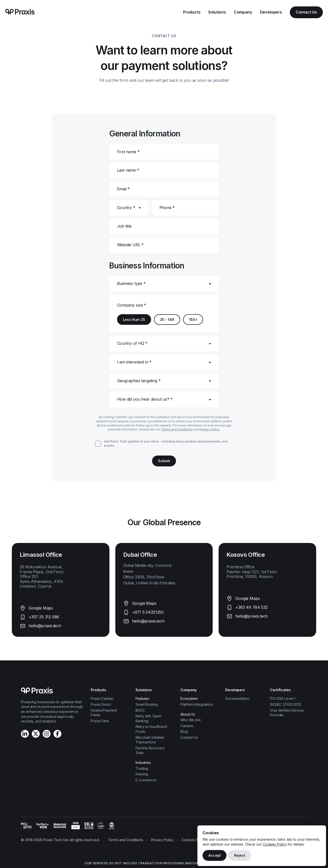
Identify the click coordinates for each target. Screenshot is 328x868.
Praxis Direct (101, 704)
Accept (215, 855)
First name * (128, 152)
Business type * (131, 283)
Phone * (167, 208)
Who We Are (191, 720)
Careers (187, 726)
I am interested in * (134, 362)
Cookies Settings (195, 840)
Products (192, 12)
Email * (124, 189)
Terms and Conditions (177, 429)
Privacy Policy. (210, 429)
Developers (271, 12)
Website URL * (130, 245)
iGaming (142, 774)
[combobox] (118, 295)
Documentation (237, 698)
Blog (184, 731)
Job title (124, 226)
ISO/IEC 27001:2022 (286, 704)
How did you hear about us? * (145, 399)
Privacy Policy (162, 840)
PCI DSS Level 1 (283, 698)
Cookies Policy (275, 844)
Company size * (132, 305)
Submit (164, 461)
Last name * (128, 170)
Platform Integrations (197, 704)
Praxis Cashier (102, 698)
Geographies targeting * (139, 381)
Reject (240, 855)
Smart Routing (147, 704)
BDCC (140, 710)
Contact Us (306, 12)
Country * (126, 208)
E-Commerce (146, 780)
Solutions (217, 12)
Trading (142, 768)
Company (243, 12)
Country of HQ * (132, 343)
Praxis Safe (100, 721)
